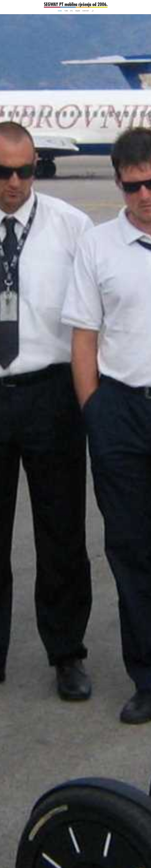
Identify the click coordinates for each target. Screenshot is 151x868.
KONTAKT (86, 11)
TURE (66, 11)
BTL (72, 11)
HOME (60, 11)
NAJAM (78, 11)
